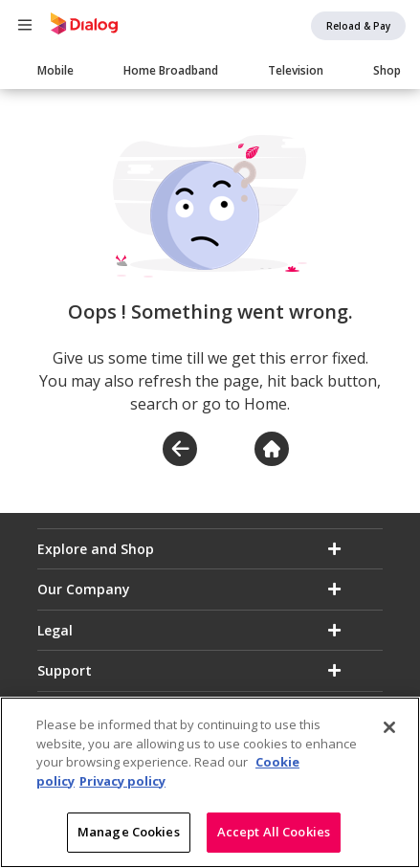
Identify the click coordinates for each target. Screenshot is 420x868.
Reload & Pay (358, 26)
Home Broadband (171, 70)
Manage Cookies (129, 839)
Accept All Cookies (274, 839)
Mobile (55, 70)
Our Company (84, 589)
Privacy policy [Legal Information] (122, 788)
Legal (55, 630)
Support (65, 670)
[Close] (389, 734)
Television (296, 70)
